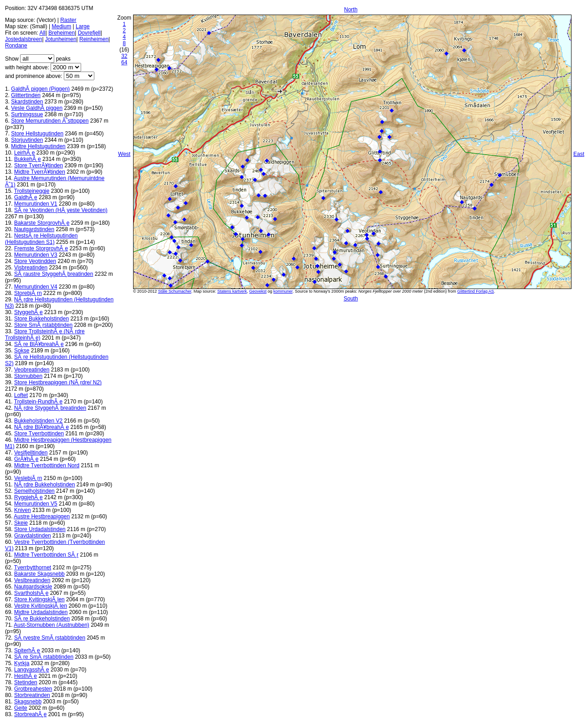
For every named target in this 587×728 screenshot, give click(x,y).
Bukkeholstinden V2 (38, 421)
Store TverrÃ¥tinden (39, 165)
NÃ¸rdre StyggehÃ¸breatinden (50, 408)
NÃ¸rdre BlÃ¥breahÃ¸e (41, 427)
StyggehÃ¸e (28, 312)
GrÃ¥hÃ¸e (26, 459)
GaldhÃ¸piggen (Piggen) (40, 89)
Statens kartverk (232, 291)
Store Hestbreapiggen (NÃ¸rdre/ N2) (58, 382)
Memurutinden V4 (36, 287)
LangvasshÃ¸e (32, 670)
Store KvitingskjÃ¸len (39, 599)
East (579, 154)
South (351, 299)
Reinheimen (94, 39)
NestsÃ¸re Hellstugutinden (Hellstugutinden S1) (41, 239)
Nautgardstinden (34, 229)
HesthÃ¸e (26, 676)
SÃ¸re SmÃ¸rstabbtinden (44, 657)
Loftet (21, 395)
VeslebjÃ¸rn (28, 478)
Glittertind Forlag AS (476, 291)
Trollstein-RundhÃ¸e (38, 402)
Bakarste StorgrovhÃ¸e (42, 223)
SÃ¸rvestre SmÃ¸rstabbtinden (50, 638)
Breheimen (62, 33)
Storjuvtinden (27, 140)
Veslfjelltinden (31, 453)
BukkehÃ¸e (28, 159)
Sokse (22, 351)
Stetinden (26, 682)
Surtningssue (27, 114)
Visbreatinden (31, 268)
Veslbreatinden (32, 580)
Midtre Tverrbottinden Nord (47, 465)
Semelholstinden (34, 491)
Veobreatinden (32, 370)
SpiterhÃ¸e (27, 651)
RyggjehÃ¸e (28, 497)
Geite (21, 708)
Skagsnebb (28, 702)
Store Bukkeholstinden (41, 319)
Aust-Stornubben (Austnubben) (51, 625)
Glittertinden (26, 95)
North (351, 10)
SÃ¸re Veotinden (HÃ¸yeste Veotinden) (61, 210)
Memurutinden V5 (36, 504)
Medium (61, 26)
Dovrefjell (89, 33)
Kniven (23, 510)
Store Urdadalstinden (40, 529)
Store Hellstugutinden (37, 134)
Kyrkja (22, 663)
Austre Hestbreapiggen (42, 516)
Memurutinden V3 (36, 255)
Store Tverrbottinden (39, 434)
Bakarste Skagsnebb (39, 574)
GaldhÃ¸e (26, 197)
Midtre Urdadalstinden (41, 612)
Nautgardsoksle (33, 587)
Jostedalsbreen (23, 39)
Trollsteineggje (32, 191)
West (124, 154)
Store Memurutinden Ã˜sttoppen (50, 121)
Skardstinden (27, 102)
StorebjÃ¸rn (28, 293)
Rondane (16, 46)
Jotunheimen (61, 39)
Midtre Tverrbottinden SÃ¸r (46, 555)
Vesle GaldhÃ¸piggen (37, 108)
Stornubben (28, 376)
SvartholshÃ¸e (31, 593)
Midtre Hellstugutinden (38, 146)
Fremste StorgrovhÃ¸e (41, 248)
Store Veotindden (35, 261)
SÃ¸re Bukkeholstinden (42, 619)
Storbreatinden (32, 695)
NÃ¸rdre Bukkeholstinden (44, 485)
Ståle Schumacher (175, 291)
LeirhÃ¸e (24, 153)
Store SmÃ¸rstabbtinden (43, 325)
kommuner (283, 291)
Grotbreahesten (33, 689)
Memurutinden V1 (36, 204)
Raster (68, 20)
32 (124, 56)
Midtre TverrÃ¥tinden (40, 172)
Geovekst (258, 291)
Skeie (21, 523)
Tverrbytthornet (33, 568)
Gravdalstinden (33, 536)
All (42, 33)
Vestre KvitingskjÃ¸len (41, 606)
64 (124, 62)
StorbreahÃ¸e (30, 714)
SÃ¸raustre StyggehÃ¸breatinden (54, 274)
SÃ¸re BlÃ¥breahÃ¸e (39, 344)
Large (83, 26)
